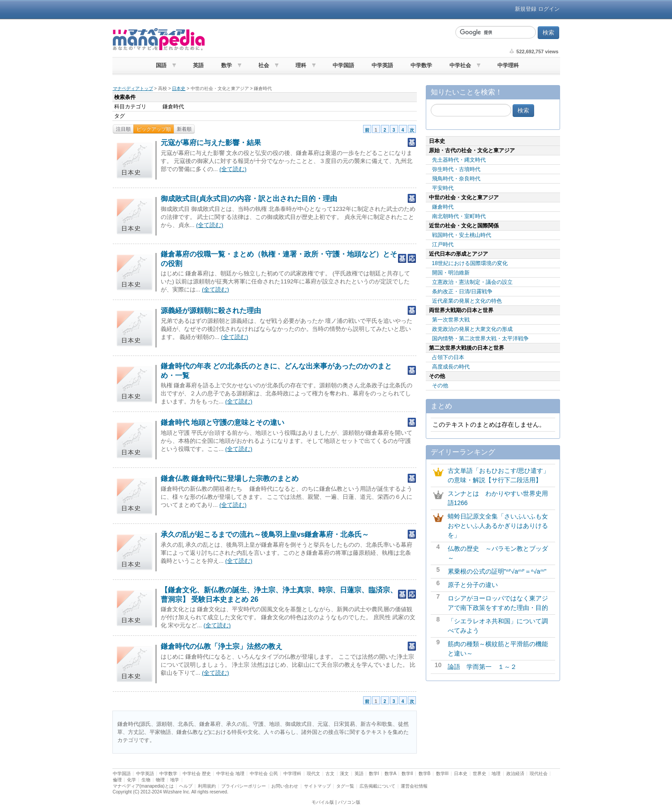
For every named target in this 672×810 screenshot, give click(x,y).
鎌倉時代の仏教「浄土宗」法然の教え (222, 646)
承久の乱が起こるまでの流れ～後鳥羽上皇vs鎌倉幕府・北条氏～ (265, 534)
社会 (264, 65)
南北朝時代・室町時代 (459, 216)
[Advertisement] (329, 39)
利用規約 (207, 786)
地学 (175, 780)
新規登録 (526, 9)
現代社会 (539, 774)
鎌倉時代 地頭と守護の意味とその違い (223, 422)
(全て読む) (233, 169)
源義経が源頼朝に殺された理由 (211, 311)
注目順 (123, 129)
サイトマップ (317, 786)
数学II (407, 774)
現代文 (313, 774)
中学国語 (343, 65)
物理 (160, 780)
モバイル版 (323, 802)
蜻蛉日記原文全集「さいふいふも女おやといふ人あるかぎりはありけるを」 (498, 526)
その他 (440, 386)
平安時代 (443, 188)
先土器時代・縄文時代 (459, 160)
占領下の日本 (448, 357)
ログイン (549, 9)
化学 (132, 780)
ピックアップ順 (154, 129)
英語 (198, 65)
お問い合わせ (285, 786)
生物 (146, 780)
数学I (374, 774)
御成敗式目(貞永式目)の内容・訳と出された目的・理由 (249, 199)
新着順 (184, 129)
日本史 (179, 88)
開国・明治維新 (451, 273)
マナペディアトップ (133, 88)
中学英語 (382, 65)
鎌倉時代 (443, 207)
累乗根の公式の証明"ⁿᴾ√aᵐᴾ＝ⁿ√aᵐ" (497, 571)
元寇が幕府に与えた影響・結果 (211, 143)
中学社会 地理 (230, 774)
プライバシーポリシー (244, 786)
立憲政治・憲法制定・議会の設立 (472, 282)
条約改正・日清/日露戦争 (462, 291)
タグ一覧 (345, 786)
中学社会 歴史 (197, 774)
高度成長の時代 (451, 367)
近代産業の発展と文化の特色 (467, 301)
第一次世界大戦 (451, 320)
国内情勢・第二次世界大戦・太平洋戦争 (480, 339)
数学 (227, 65)
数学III (442, 774)
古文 (330, 774)
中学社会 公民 (264, 774)
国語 (161, 65)
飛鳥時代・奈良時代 (456, 179)
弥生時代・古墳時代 (456, 169)
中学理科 (508, 65)
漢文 (344, 774)
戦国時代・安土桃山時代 (462, 235)
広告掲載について (377, 786)
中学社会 (460, 65)
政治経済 (515, 774)
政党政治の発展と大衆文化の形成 (472, 329)
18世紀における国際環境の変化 (470, 263)
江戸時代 (443, 244)
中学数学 (421, 65)
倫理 (117, 780)
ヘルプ (186, 786)
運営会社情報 (414, 786)
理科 (301, 65)
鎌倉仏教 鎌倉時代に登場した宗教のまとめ (230, 478)
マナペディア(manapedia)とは (143, 786)
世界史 (479, 774)
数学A (390, 774)
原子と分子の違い (473, 585)
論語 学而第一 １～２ (482, 667)
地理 (496, 774)
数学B (425, 774)
